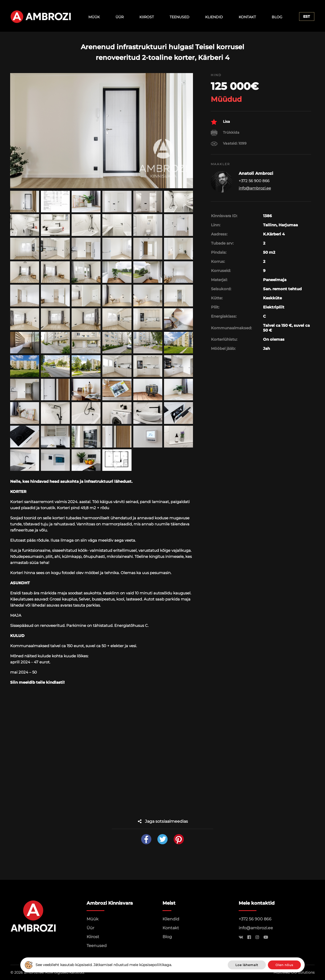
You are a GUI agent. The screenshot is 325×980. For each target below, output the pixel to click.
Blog (277, 17)
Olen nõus (284, 965)
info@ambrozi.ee (255, 188)
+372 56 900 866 (255, 919)
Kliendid (214, 17)
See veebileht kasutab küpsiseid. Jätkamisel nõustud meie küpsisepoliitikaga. (104, 965)
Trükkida (225, 133)
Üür (120, 17)
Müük (94, 17)
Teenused (180, 17)
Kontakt (247, 17)
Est (307, 16)
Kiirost (147, 17)
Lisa (220, 122)
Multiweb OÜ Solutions (294, 972)
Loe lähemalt (247, 965)
